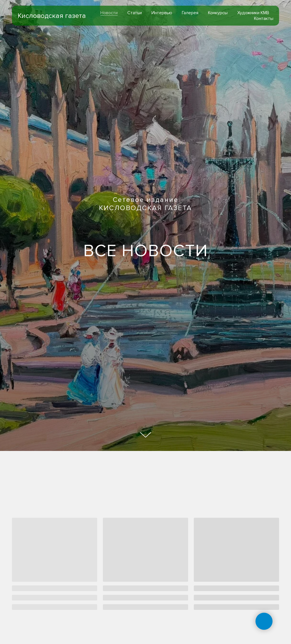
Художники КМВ (253, 13)
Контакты (264, 18)
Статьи (135, 13)
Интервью (162, 13)
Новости (109, 13)
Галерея (190, 13)
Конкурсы (218, 13)
